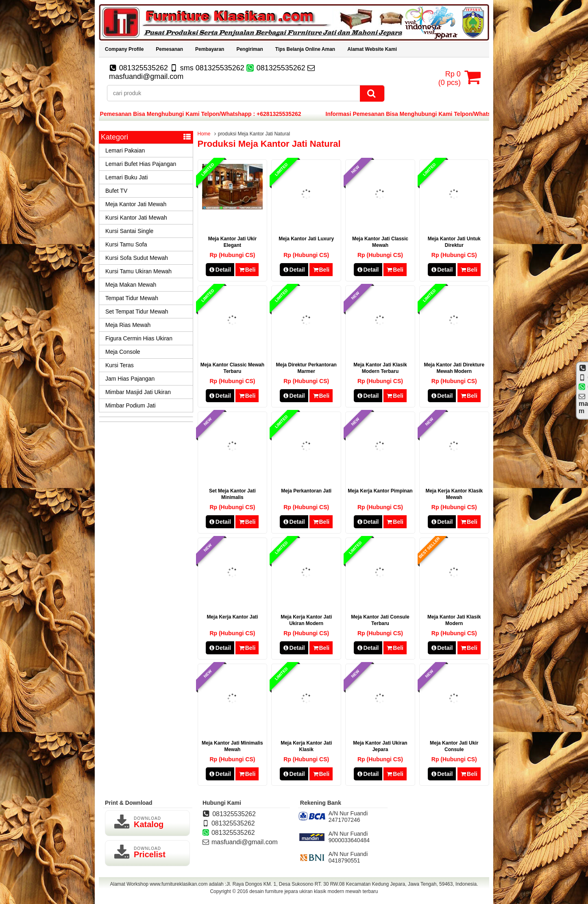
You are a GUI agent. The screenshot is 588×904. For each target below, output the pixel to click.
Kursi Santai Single (129, 231)
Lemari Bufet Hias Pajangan (141, 164)
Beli (247, 270)
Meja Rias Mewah (128, 325)
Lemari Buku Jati (126, 177)
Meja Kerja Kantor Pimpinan (380, 491)
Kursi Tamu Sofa (126, 244)
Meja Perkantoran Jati (306, 491)
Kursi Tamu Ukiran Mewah (138, 271)
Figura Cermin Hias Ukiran (139, 338)
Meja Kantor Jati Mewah (136, 204)
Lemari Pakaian (125, 150)
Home (204, 134)
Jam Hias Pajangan (130, 379)
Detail (220, 270)
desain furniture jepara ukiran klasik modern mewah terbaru (314, 891)
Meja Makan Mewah (131, 285)
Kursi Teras (120, 365)
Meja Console (123, 352)
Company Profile (124, 49)
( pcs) (451, 77)
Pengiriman (249, 49)
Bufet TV (116, 191)
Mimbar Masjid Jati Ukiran (138, 392)
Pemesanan (169, 49)
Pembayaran (210, 49)
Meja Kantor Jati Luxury (306, 239)
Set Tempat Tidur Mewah (137, 311)
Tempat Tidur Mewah (132, 298)
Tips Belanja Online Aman (305, 49)
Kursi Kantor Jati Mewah (136, 218)
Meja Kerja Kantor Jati (232, 617)
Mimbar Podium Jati (131, 405)
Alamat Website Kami (372, 49)
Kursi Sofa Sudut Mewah (137, 258)
